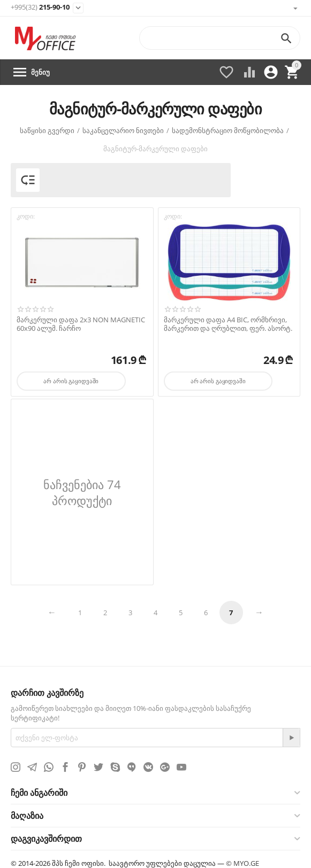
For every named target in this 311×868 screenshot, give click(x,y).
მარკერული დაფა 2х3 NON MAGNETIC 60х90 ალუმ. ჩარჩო (81, 324)
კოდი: (26, 216)
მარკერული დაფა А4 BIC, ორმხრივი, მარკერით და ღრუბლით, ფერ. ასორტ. (228, 324)
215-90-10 (40, 7)
